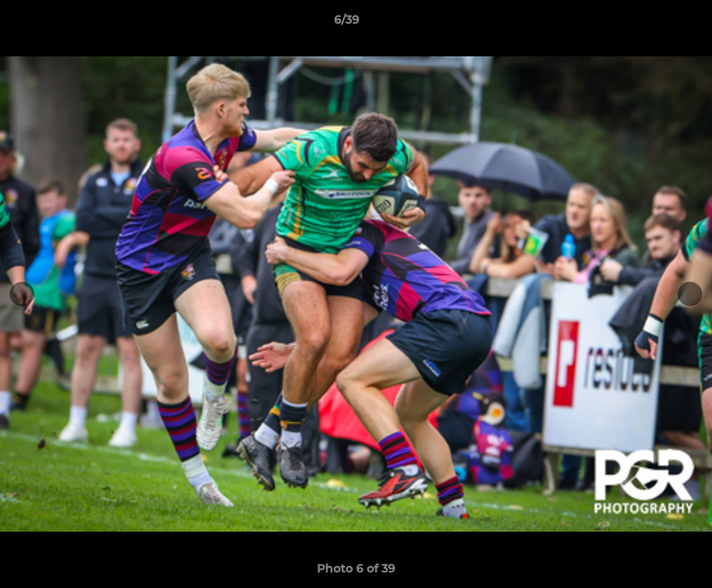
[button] (643, 24)
